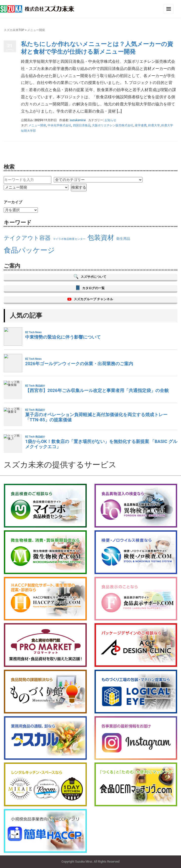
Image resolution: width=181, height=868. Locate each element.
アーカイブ (13, 202)
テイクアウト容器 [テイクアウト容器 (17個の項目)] (27, 238)
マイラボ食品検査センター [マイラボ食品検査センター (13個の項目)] (69, 239)
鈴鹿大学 (154, 125)
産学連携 (141, 125)
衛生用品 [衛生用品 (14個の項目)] (123, 239)
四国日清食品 (82, 125)
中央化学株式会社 (60, 125)
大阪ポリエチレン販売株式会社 (113, 125)
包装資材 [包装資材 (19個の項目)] (101, 238)
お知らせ (110, 120)
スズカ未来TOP (14, 30)
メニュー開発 (37, 125)
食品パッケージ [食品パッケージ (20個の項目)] (29, 250)
